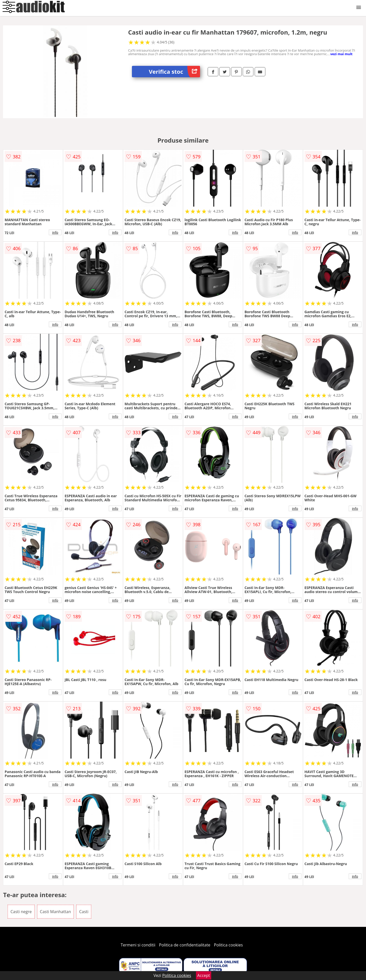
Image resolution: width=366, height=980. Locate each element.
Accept (204, 975)
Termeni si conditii (138, 945)
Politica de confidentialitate (185, 945)
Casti (84, 912)
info (55, 232)
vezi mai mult (341, 54)
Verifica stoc (174, 72)
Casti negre (21, 912)
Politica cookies (228, 945)
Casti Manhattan (55, 912)
